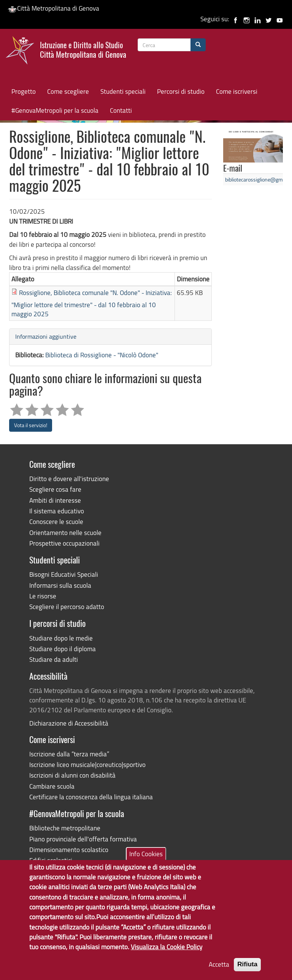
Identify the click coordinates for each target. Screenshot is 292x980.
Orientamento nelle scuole (65, 533)
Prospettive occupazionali (64, 543)
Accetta (219, 969)
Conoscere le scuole (56, 522)
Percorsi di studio (181, 91)
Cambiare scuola (52, 786)
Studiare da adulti (54, 659)
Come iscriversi (237, 91)
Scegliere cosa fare (55, 489)
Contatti (121, 110)
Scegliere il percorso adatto (67, 607)
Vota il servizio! (31, 425)
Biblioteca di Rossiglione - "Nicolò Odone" (102, 355)
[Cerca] (198, 45)
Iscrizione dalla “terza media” (69, 754)
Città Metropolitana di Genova (53, 8)
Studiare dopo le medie (61, 638)
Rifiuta (247, 969)
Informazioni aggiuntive (46, 336)
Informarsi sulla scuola (60, 585)
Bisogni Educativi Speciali (64, 574)
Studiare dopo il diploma (63, 649)
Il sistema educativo (57, 511)
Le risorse (43, 596)
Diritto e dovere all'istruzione (69, 479)
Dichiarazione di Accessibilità (69, 723)
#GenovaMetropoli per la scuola (55, 110)
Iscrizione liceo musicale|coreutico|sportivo (87, 765)
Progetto (24, 91)
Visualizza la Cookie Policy (167, 951)
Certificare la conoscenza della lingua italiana (91, 797)
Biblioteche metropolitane (65, 828)
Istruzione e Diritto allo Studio (83, 49)
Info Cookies (146, 858)
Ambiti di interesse (55, 500)
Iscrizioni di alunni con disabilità (72, 775)
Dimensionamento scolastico (69, 850)
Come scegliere (68, 91)
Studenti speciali (123, 91)
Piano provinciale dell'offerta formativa (83, 839)
